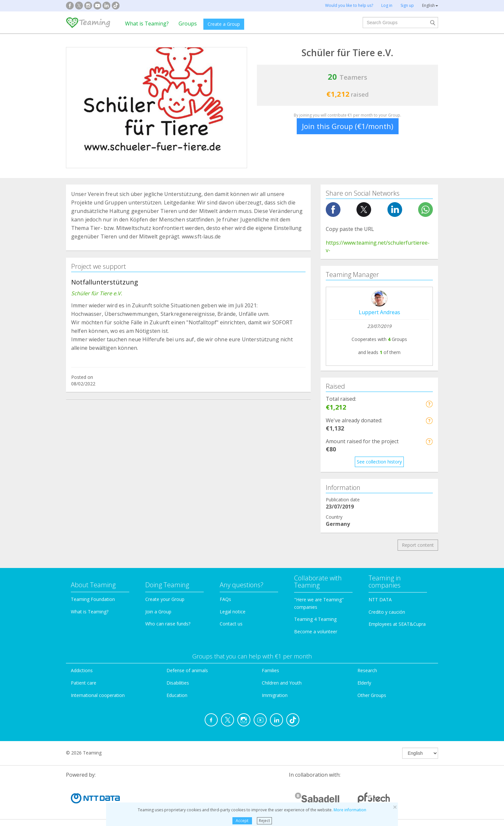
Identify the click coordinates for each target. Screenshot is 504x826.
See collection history (379, 462)
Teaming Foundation (93, 599)
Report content (418, 545)
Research (367, 670)
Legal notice (233, 612)
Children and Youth (282, 683)
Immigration (275, 695)
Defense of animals (187, 670)
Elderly (364, 683)
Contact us (231, 624)
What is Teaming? (147, 24)
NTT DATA (380, 599)
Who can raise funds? (168, 624)
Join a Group (158, 612)
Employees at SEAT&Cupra (397, 624)
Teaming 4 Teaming (315, 619)
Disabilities (178, 683)
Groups (188, 24)
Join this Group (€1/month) (348, 126)
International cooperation (98, 695)
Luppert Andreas (379, 312)
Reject (264, 821)
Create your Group (165, 599)
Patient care (84, 683)
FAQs (225, 599)
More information (350, 810)
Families (270, 670)
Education (177, 695)
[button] (429, 404)
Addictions (82, 670)
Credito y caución (387, 612)
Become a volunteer (316, 632)
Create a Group (224, 24)
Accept (242, 821)
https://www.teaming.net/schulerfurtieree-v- (378, 246)
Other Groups (372, 695)
